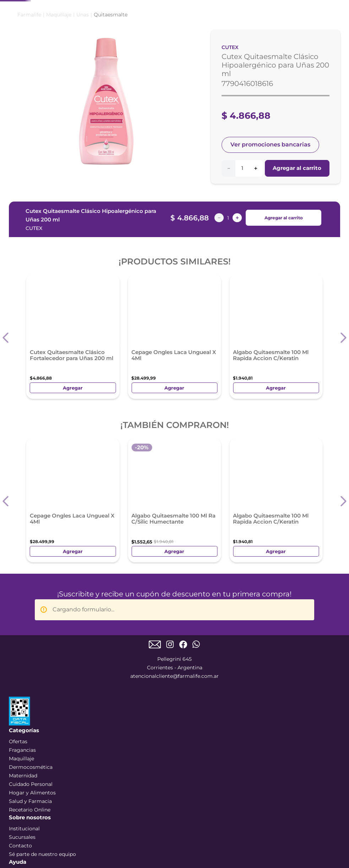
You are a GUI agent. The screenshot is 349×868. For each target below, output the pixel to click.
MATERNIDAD (228, 58)
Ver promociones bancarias (270, 214)
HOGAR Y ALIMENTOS (302, 58)
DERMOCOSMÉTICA (145, 58)
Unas (83, 84)
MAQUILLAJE (98, 58)
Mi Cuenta (304, 33)
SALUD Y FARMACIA (266, 58)
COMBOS (28, 58)
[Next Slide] (149, 9)
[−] (228, 237)
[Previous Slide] (46, 9)
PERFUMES (61, 58)
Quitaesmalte (111, 84)
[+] (256, 237)
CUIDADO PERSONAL (190, 58)
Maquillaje (59, 84)
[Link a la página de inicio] (29, 84)
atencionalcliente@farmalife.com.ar (174, 510)
